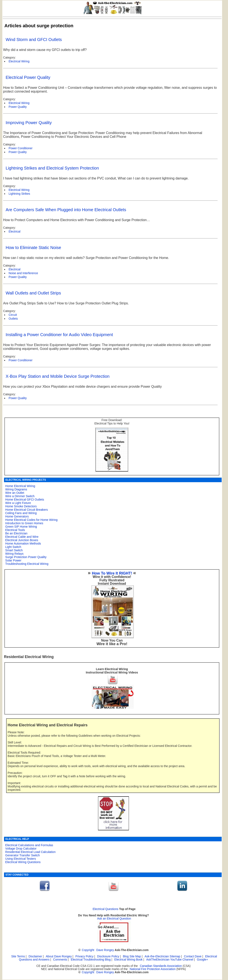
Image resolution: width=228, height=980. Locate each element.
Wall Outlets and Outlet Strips (33, 293)
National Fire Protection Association (153, 969)
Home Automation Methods (23, 543)
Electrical (15, 232)
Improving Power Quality (29, 123)
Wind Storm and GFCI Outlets (34, 40)
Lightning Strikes (19, 194)
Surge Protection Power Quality (26, 557)
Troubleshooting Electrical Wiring (27, 564)
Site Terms (18, 956)
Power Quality (18, 107)
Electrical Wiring (19, 61)
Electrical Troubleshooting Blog (91, 960)
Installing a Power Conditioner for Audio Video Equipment (59, 335)
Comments (60, 960)
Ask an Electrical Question (114, 919)
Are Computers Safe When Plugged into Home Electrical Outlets (66, 210)
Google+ (202, 960)
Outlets (13, 319)
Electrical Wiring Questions (23, 862)
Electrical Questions (105, 909)
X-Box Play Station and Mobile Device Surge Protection (58, 376)
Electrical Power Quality (28, 77)
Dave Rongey (105, 950)
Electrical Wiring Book (128, 960)
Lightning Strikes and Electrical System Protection (52, 168)
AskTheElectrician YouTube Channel (170, 960)
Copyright (88, 950)
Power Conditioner (21, 360)
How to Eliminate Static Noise (33, 248)
